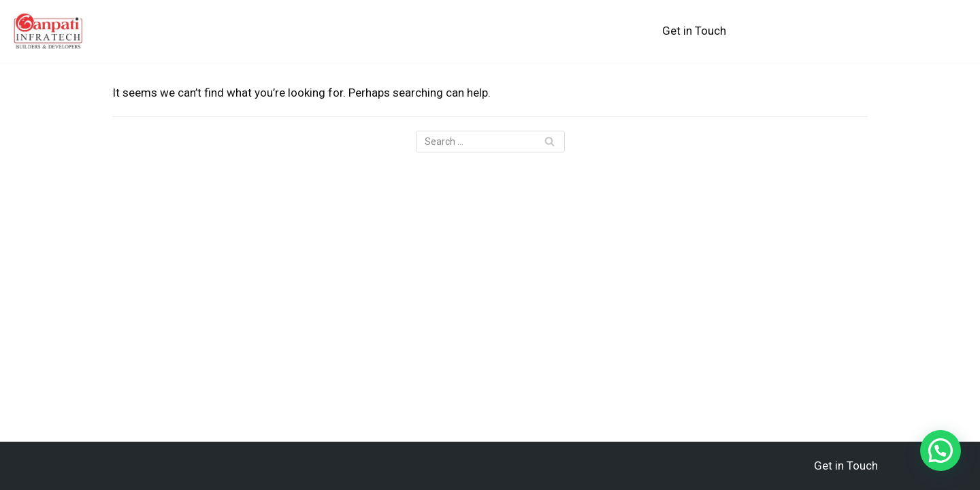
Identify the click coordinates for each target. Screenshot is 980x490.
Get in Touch (694, 31)
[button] (941, 451)
